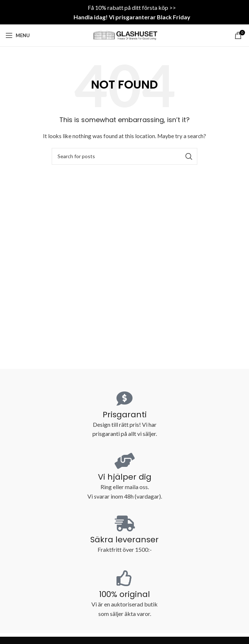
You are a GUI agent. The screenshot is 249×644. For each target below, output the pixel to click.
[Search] (125, 156)
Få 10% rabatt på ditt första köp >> (132, 7)
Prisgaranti (125, 415)
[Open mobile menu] (18, 35)
